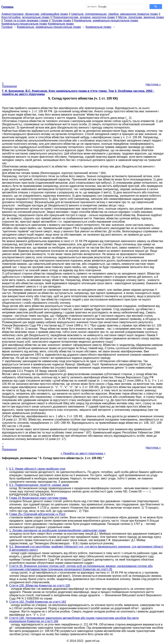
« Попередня (9, 85)
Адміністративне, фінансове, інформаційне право (35, 14)
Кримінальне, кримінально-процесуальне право (106, 20)
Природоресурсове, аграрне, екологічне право (84, 17)
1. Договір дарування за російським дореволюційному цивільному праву (58, 530)
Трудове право (61, 20)
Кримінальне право (61, 24)
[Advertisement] (83, 54)
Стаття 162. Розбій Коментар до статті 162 (38, 602)
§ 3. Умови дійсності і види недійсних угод (37, 469)
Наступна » (153, 84)
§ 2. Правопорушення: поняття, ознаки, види (39, 485)
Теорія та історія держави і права (26, 20)
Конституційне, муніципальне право (25, 17)
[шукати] (116, 7)
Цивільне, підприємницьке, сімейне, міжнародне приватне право (115, 14)
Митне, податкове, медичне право (141, 17)
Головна (7, 27)
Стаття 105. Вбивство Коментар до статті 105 (40, 586)
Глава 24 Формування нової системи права (38, 498)
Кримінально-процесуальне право (24, 24)
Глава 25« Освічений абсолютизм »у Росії (37, 514)
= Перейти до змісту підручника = (83, 453)
